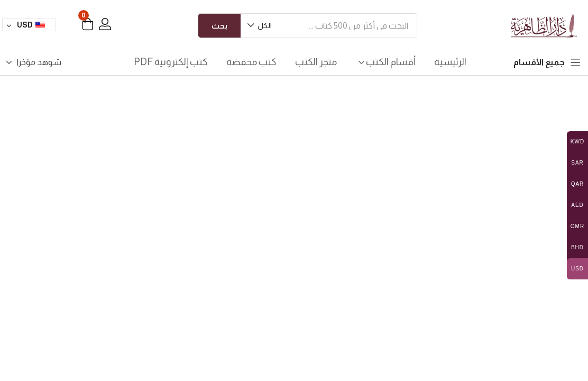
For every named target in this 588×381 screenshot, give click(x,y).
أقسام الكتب (385, 62)
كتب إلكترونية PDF (171, 62)
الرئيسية (450, 62)
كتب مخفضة (251, 62)
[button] (260, 26)
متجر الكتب (316, 62)
